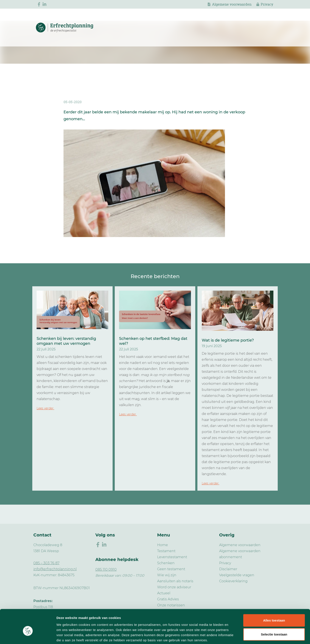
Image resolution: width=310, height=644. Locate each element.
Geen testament (171, 569)
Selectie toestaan (274, 612)
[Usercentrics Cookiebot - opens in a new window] (28, 636)
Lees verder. (45, 408)
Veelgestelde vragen (237, 575)
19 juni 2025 (212, 346)
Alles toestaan (274, 598)
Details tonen (233, 636)
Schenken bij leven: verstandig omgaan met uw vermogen (66, 341)
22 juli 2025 (46, 349)
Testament (166, 551)
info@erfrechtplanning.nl (55, 569)
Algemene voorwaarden (232, 4)
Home (163, 545)
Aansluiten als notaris (175, 581)
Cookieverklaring (233, 581)
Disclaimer (228, 569)
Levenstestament (172, 557)
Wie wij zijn (167, 575)
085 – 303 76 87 (46, 563)
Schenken (166, 563)
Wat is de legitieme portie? (228, 340)
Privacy (267, 4)
